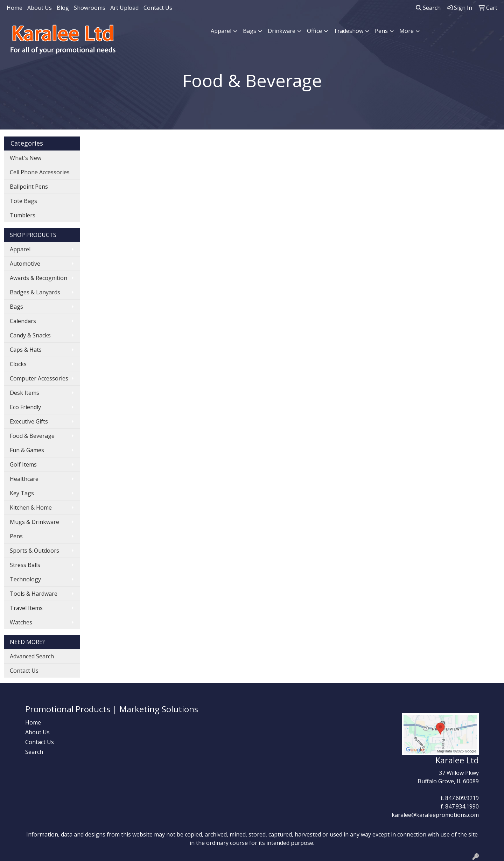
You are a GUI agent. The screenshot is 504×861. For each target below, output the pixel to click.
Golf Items (23, 464)
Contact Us (158, 8)
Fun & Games (27, 450)
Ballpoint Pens (29, 187)
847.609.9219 (462, 798)
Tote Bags (23, 201)
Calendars (23, 321)
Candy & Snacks (30, 335)
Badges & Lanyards (35, 292)
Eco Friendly (25, 407)
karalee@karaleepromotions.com (435, 815)
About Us (40, 8)
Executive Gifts (29, 421)
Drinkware (282, 31)
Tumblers (23, 215)
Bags (250, 31)
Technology (25, 579)
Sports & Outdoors (34, 551)
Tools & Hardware (34, 594)
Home (15, 8)
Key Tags (22, 493)
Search (428, 8)
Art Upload (124, 8)
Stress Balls (25, 565)
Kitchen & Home (31, 507)
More (407, 31)
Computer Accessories (39, 378)
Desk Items (24, 393)
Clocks (18, 364)
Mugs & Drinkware (34, 522)
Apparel (221, 31)
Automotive (25, 264)
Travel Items (26, 608)
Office (314, 31)
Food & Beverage (32, 436)
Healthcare (24, 479)
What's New (26, 158)
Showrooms (90, 8)
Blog (63, 8)
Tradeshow (348, 31)
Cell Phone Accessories (40, 172)
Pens (381, 31)
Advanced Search (32, 656)
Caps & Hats (26, 350)
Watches (21, 622)
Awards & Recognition (38, 278)
